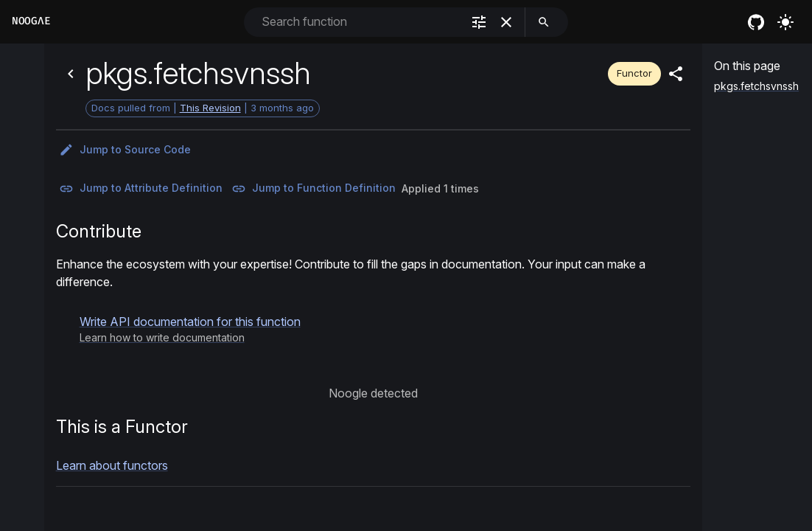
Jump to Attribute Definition (141, 189)
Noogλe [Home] (31, 21)
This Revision (210, 108)
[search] (544, 22)
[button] (190, 329)
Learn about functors (112, 465)
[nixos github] (756, 22)
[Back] (71, 74)
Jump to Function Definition (314, 189)
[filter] (479, 22)
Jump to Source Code (125, 150)
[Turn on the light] (785, 22)
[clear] (506, 22)
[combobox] (360, 22)
